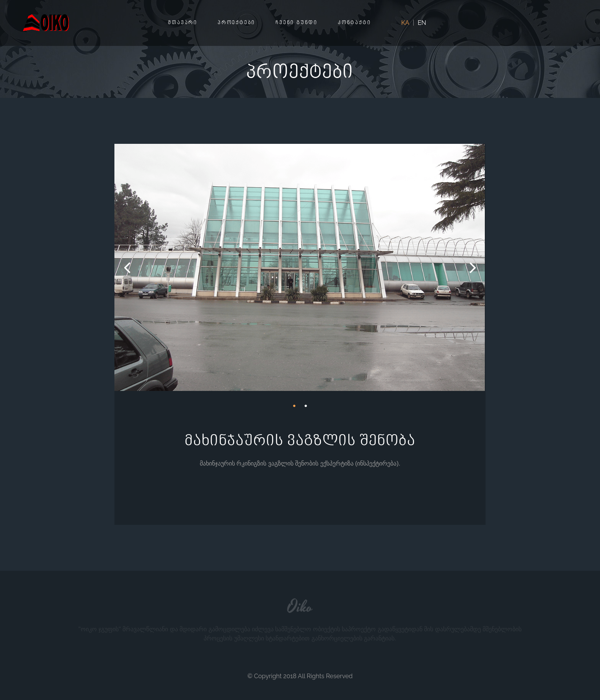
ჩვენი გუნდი (297, 23)
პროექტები (236, 23)
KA (405, 23)
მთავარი (183, 23)
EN (422, 23)
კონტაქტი (354, 23)
